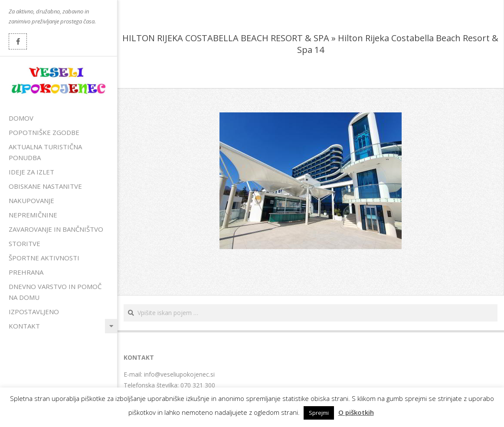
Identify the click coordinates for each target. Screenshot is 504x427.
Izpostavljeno (34, 312)
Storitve (25, 243)
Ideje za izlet (31, 172)
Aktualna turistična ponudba (45, 152)
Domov (21, 118)
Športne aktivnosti (44, 258)
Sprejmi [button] (319, 413)
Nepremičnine (33, 215)
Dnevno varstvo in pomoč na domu (55, 292)
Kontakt (24, 326)
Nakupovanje (31, 200)
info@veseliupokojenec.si (179, 374)
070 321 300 (198, 385)
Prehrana (26, 272)
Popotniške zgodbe (44, 132)
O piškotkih (356, 412)
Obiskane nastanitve (45, 186)
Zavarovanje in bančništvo (56, 229)
